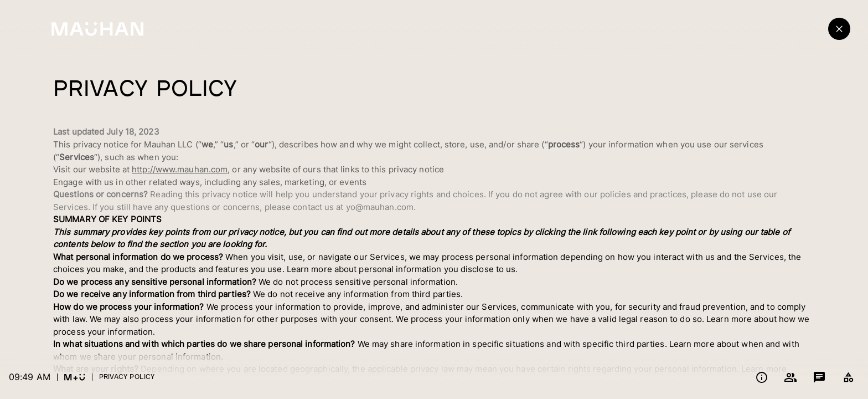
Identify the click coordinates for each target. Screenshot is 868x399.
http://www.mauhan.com (180, 169)
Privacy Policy (127, 377)
